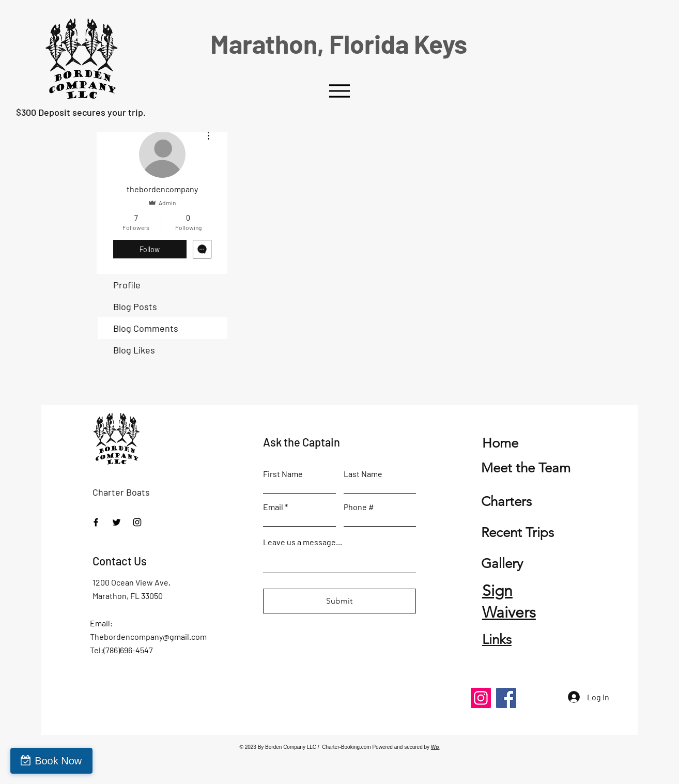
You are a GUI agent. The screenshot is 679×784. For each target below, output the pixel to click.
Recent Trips (518, 533)
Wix (435, 747)
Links (497, 640)
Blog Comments (146, 328)
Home (500, 443)
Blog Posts (135, 306)
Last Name (363, 474)
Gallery (502, 564)
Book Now (58, 761)
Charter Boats (121, 492)
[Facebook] (96, 522)
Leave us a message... (303, 542)
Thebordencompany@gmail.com (148, 636)
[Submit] (340, 601)
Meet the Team (526, 468)
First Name (283, 474)
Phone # (359, 507)
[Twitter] (117, 522)
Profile (127, 285)
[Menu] (339, 91)
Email (273, 507)
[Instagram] (137, 522)
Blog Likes (134, 350)
